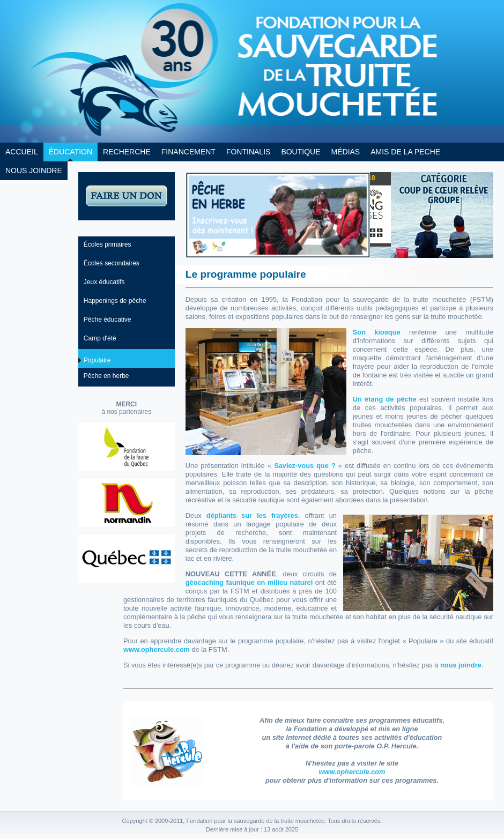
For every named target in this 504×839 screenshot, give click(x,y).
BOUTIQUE (301, 152)
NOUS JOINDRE (34, 170)
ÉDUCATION (71, 152)
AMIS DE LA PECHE (405, 152)
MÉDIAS (346, 152)
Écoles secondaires (112, 263)
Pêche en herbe (106, 376)
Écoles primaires (108, 244)
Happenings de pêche (115, 301)
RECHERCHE (127, 152)
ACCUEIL (22, 152)
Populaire (97, 360)
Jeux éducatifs (104, 282)
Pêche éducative (108, 320)
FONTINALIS (248, 152)
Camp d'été (100, 338)
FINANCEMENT (188, 152)
